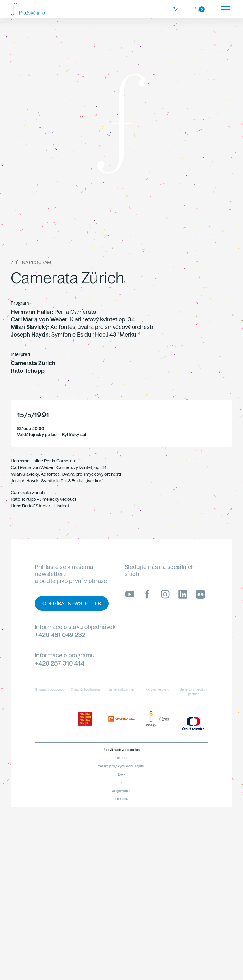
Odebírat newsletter (72, 603)
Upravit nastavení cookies (121, 750)
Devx (122, 774)
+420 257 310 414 (59, 663)
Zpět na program (31, 262)
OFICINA (122, 799)
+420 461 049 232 (60, 635)
